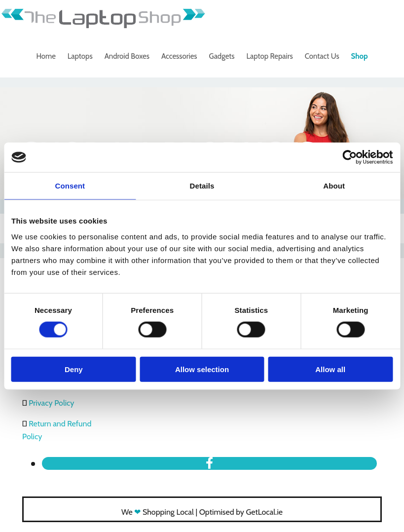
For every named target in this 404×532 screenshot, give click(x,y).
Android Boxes (127, 56)
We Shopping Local (158, 512)
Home (46, 56)
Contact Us (322, 56)
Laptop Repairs (270, 56)
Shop (360, 56)
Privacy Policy (51, 403)
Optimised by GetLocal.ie (241, 512)
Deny (74, 369)
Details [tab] (202, 186)
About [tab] (334, 186)
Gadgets (222, 56)
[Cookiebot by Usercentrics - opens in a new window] (349, 157)
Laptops (80, 56)
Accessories (179, 56)
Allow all (330, 369)
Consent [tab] (70, 186)
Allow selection (202, 369)
